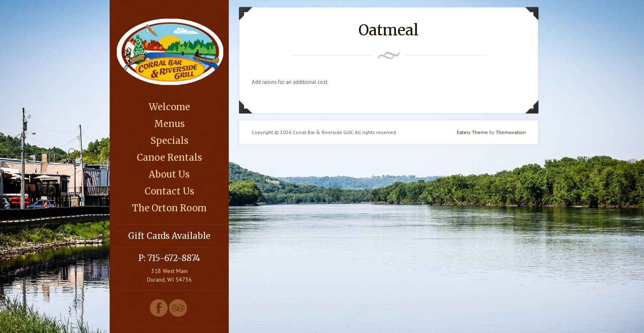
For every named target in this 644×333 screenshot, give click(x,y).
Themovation (511, 132)
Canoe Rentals (169, 157)
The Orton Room (169, 208)
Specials (169, 141)
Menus (169, 124)
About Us (169, 174)
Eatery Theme (472, 132)
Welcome (169, 107)
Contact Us (169, 191)
